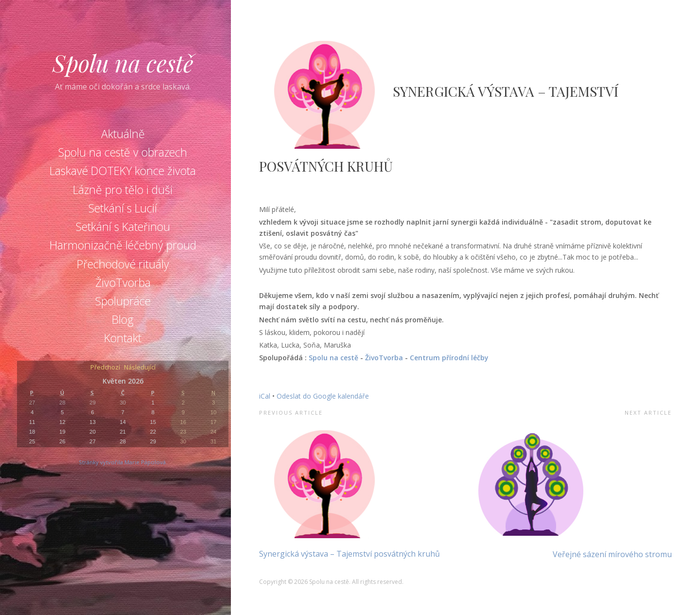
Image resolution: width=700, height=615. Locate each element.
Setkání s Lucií (123, 208)
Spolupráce (123, 301)
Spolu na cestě (123, 63)
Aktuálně (123, 134)
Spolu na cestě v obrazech (123, 152)
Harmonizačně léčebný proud (123, 245)
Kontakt (123, 338)
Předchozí (105, 368)
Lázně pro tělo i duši (123, 190)
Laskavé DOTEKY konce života (123, 171)
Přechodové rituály (123, 264)
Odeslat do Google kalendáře (323, 396)
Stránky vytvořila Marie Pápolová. (123, 462)
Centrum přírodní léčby (449, 358)
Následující (140, 368)
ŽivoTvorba (123, 282)
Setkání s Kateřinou (123, 227)
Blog (123, 319)
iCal (265, 396)
